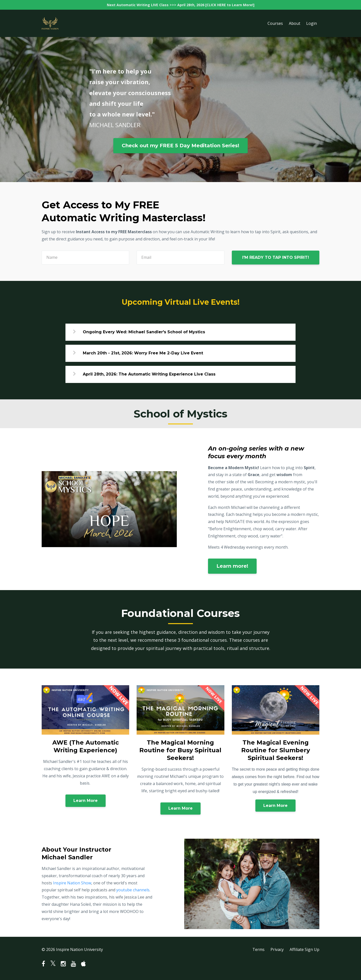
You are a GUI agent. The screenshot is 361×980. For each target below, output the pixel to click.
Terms (258, 949)
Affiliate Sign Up (304, 949)
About (295, 23)
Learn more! (232, 566)
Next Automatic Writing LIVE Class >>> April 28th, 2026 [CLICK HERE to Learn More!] (181, 5)
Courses (275, 23)
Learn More (86, 801)
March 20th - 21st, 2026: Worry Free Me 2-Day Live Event (143, 353)
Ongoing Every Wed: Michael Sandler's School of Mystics (144, 332)
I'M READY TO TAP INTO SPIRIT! (276, 257)
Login (312, 23)
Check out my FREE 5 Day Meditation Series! (180, 146)
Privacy (277, 949)
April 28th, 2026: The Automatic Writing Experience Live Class (149, 374)
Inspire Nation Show (72, 883)
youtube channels (133, 890)
